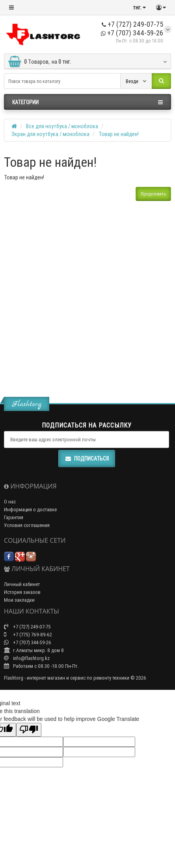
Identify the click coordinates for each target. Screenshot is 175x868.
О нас (10, 502)
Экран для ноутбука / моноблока (50, 134)
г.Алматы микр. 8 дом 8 (34, 650)
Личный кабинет (22, 584)
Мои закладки (19, 600)
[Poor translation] (29, 730)
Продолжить (153, 194)
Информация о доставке (30, 510)
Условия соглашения (27, 525)
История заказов (22, 592)
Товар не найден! (119, 134)
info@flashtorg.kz (27, 658)
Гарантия (14, 517)
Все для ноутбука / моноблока (62, 126)
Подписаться (87, 459)
